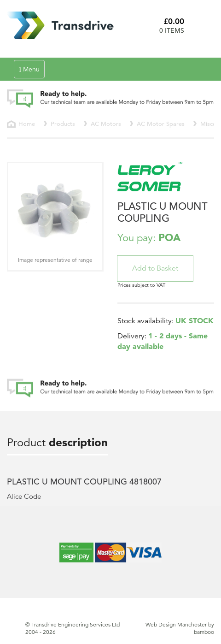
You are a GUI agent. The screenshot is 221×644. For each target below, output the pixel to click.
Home (27, 124)
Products (63, 124)
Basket (203, 25)
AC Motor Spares (161, 124)
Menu (32, 71)
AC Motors (106, 124)
